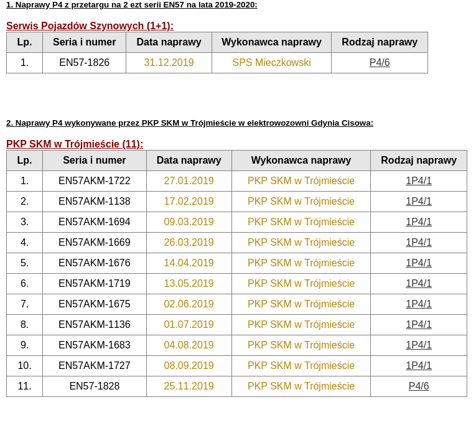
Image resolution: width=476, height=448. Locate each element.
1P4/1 (419, 181)
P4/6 (380, 63)
